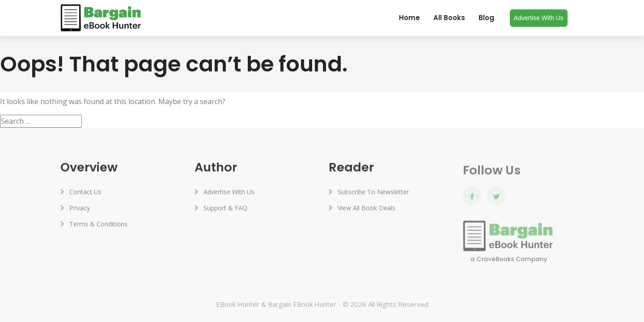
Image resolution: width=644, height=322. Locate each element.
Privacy (80, 209)
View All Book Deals (366, 209)
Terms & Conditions (98, 225)
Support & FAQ (225, 209)
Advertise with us (539, 18)
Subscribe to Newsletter (373, 193)
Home (409, 18)
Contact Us (85, 193)
